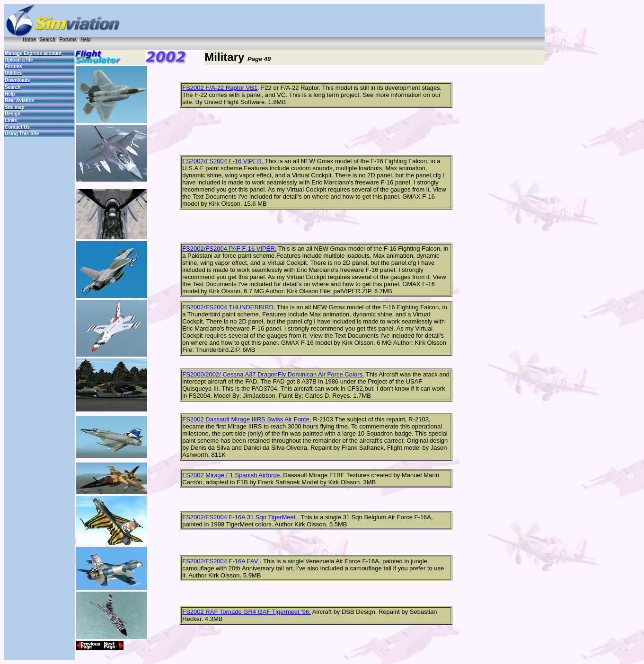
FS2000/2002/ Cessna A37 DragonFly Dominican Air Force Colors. (273, 374)
